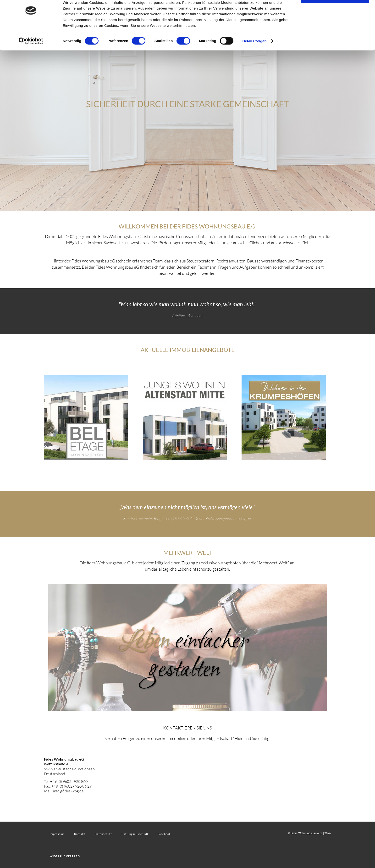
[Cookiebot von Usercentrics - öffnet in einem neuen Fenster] (31, 56)
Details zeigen (254, 56)
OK (335, 12)
